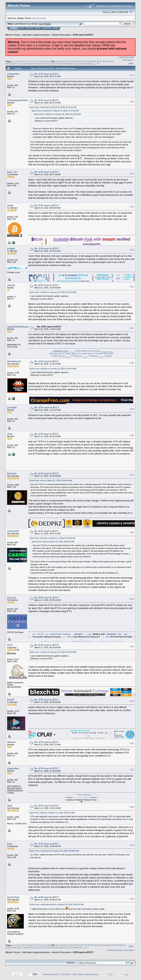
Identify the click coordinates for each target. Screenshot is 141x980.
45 (27, 64)
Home (14, 28)
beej (9, 844)
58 (66, 64)
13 (40, 61)
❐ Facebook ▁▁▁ (79, 356)
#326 (132, 287)
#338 (132, 807)
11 (35, 61)
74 (98, 64)
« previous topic (126, 57)
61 (75, 64)
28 (86, 61)
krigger (11, 248)
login (34, 18)
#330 (132, 435)
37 (113, 61)
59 (69, 64)
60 (72, 64)
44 (24, 64)
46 (30, 64)
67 (92, 64)
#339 (132, 845)
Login (38, 28)
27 (83, 61)
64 (83, 64)
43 (21, 64)
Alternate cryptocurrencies (36, 35)
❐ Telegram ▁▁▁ (95, 356)
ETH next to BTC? (83, 35)
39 (10, 64)
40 (13, 64)
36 (110, 61)
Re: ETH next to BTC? (47, 74)
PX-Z (10, 645)
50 (42, 64)
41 (16, 64)
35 (107, 61)
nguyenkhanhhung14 (19, 327)
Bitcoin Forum (13, 35)
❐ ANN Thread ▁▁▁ (60, 356)
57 (63, 64)
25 (77, 61)
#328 (132, 363)
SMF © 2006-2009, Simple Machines (82, 974)
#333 (132, 599)
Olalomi (11, 742)
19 (59, 61)
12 (38, 61)
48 (36, 64)
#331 (132, 475)
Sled (10, 806)
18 (56, 61)
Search (30, 28)
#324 (132, 207)
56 (60, 64)
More (56, 28)
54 (54, 64)
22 (68, 61)
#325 (132, 250)
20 (62, 61)
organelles (13, 768)
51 (45, 64)
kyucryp (12, 598)
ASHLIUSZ (13, 531)
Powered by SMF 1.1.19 (53, 974)
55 (57, 64)
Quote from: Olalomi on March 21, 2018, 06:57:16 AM (52, 813)
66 (89, 64)
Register (47, 28)
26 (80, 61)
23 (71, 61)
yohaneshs (13, 74)
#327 (132, 328)
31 (95, 61)
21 (65, 61)
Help (22, 28)
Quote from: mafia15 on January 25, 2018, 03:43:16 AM (57, 114)
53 (51, 64)
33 (101, 61)
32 (98, 61)
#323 (132, 174)
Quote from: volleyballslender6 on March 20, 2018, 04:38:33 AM (57, 904)
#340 (132, 899)
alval (10, 434)
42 (18, 64)
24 (74, 61)
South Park (13, 897)
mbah (10, 205)
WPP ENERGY (84, 795)
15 (46, 61)
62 (77, 64)
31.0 (41, 24)
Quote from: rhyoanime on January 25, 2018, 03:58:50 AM (54, 851)
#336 (132, 743)
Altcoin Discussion (62, 35)
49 (39, 64)
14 (43, 61)
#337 (132, 770)
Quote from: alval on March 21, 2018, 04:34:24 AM (51, 481)
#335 (132, 701)
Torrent (47, 24)
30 (92, 61)
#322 (132, 102)
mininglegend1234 (17, 100)
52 (48, 64)
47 (33, 64)
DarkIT (11, 700)
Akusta (11, 285)
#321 (132, 75)
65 (86, 64)
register (43, 18)
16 (49, 61)
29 (89, 61)
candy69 (12, 408)
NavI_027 (12, 172)
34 (104, 61)
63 (81, 64)
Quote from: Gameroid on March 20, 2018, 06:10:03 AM (53, 107)
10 (32, 61)
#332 (132, 532)
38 (7, 64)
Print (131, 63)
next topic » (128, 60)
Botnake (12, 473)
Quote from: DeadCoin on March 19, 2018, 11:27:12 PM (55, 111)
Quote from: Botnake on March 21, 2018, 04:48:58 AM (52, 538)
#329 (132, 409)
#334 (132, 646)
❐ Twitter (108, 356)
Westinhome (14, 361)
